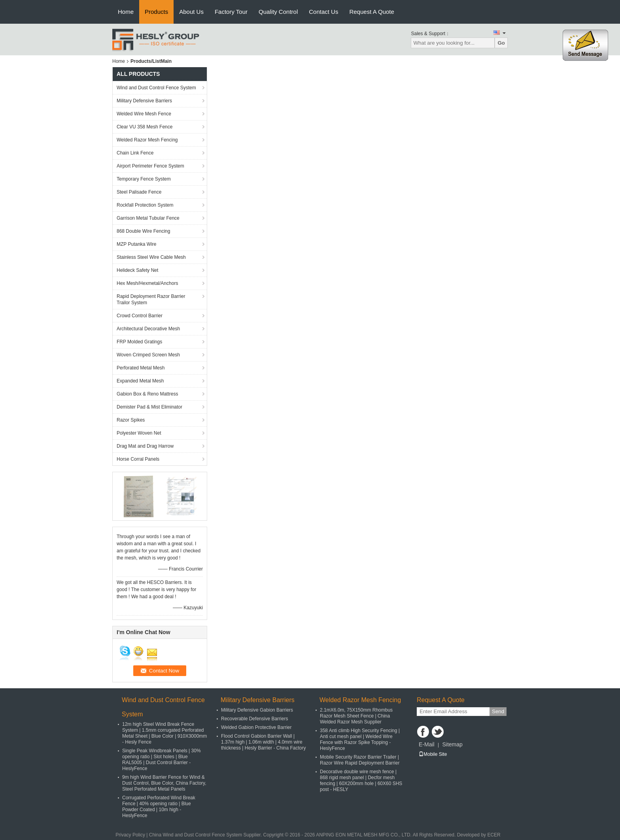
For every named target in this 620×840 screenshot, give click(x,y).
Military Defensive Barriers (144, 101)
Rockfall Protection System (145, 205)
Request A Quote (371, 12)
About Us (191, 12)
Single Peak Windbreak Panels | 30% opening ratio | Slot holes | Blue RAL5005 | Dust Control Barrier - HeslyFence (162, 760)
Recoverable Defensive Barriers (254, 719)
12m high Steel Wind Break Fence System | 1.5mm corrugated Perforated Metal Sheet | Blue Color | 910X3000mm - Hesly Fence (164, 733)
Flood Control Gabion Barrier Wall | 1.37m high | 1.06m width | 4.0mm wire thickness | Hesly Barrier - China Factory (264, 742)
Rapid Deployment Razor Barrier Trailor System (151, 299)
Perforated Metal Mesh (141, 368)
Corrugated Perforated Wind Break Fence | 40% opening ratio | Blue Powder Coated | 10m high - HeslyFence (159, 807)
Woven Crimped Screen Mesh (148, 355)
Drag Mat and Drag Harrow (145, 446)
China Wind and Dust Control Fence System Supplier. (206, 835)
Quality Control (278, 12)
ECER (494, 835)
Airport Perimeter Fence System (150, 166)
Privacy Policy (130, 835)
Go (501, 43)
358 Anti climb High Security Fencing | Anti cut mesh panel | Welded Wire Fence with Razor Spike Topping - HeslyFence (360, 739)
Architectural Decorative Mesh (148, 329)
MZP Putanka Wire (136, 244)
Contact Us (323, 12)
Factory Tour (231, 12)
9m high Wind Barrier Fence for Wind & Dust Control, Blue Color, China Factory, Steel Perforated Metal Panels (164, 783)
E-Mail (427, 744)
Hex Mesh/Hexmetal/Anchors (147, 283)
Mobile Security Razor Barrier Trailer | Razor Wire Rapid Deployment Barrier (360, 760)
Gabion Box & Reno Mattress (147, 394)
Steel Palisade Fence (139, 192)
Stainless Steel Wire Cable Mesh (151, 257)
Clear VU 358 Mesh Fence (145, 127)
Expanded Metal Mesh (140, 381)
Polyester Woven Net (139, 433)
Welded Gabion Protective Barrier (256, 727)
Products (156, 12)
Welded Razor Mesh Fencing (147, 140)
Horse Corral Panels (138, 459)
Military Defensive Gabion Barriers (257, 710)
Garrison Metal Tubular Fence (148, 218)
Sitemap (452, 744)
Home (126, 12)
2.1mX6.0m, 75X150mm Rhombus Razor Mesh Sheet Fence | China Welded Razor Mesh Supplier (356, 716)
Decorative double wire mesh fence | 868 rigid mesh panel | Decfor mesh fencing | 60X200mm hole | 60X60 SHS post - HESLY (361, 781)
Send (498, 711)
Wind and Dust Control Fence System (156, 88)
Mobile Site (433, 754)
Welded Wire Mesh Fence (144, 114)
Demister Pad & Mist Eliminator (149, 407)
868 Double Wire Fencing (143, 231)
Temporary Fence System (144, 179)
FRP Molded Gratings (139, 342)
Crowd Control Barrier (140, 316)
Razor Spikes (131, 420)
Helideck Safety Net (137, 270)
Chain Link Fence (135, 153)
